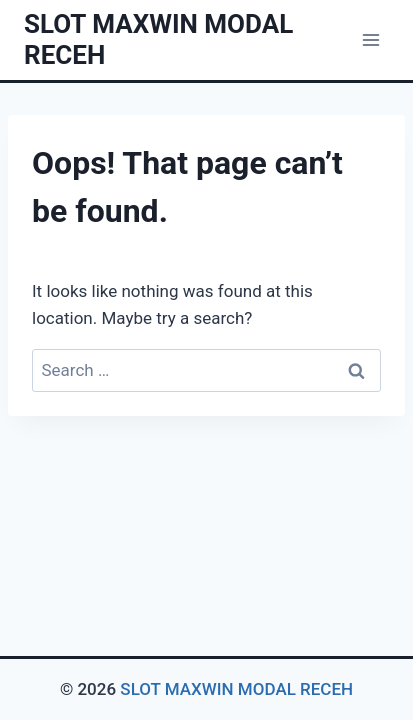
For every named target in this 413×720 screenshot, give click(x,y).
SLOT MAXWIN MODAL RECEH (236, 689)
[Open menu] (370, 39)
